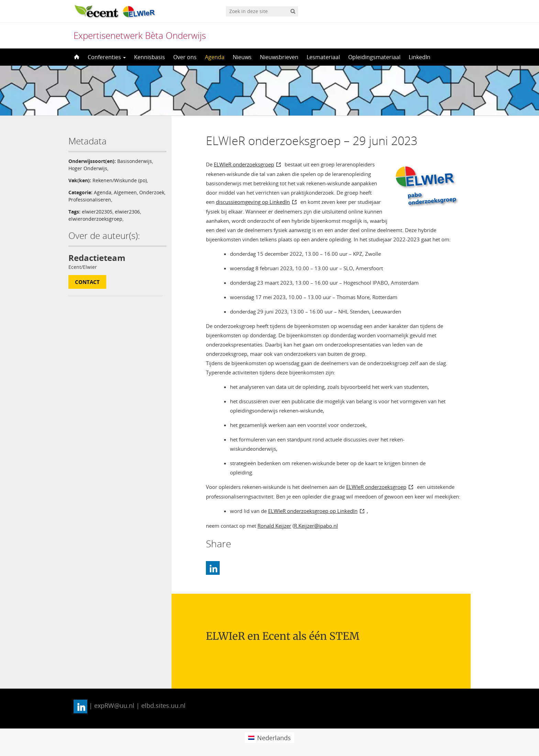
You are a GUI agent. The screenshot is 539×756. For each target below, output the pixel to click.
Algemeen (125, 192)
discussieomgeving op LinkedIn (253, 202)
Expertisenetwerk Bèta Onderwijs (140, 35)
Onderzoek (152, 192)
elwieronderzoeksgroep (95, 219)
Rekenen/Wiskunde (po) (120, 180)
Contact (87, 282)
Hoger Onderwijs (88, 168)
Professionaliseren (90, 200)
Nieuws (242, 57)
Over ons (185, 57)
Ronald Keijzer (274, 526)
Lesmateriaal (323, 57)
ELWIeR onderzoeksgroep (244, 164)
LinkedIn (420, 57)
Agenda (215, 57)
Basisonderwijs (135, 161)
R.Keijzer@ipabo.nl (316, 526)
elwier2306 (127, 212)
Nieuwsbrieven (279, 57)
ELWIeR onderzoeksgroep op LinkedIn (313, 511)
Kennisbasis (150, 57)
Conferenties (107, 57)
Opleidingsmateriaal (374, 57)
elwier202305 (97, 212)
